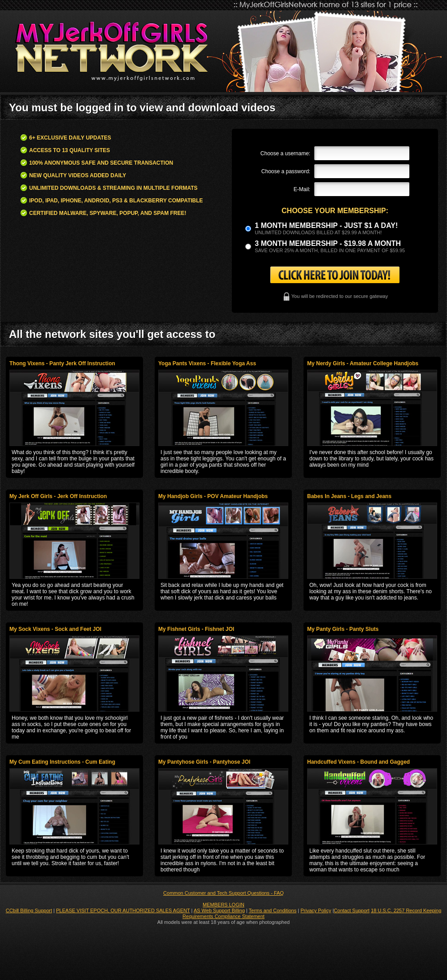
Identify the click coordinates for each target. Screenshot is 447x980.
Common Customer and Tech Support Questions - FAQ (223, 893)
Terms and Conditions (273, 910)
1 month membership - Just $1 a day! (326, 225)
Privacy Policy (316, 910)
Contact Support (352, 910)
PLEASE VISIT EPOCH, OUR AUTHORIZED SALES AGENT (123, 910)
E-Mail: (302, 189)
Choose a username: (285, 153)
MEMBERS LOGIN (223, 905)
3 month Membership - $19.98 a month (328, 243)
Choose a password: (286, 171)
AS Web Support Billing (219, 910)
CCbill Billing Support (29, 910)
